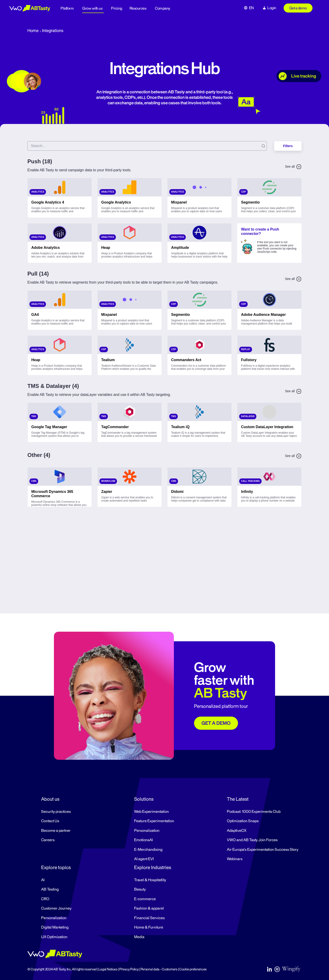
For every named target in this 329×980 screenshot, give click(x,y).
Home (33, 31)
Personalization (147, 831)
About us (50, 799)
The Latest (238, 799)
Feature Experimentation (154, 821)
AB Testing (50, 889)
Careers (48, 840)
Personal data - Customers (159, 969)
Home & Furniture (149, 927)
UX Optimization (54, 937)
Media (139, 937)
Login (272, 8)
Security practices (56, 812)
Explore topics (56, 867)
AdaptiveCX (237, 831)
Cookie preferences (193, 969)
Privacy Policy (129, 969)
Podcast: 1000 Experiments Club (254, 812)
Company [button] (163, 8)
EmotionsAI (143, 840)
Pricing (117, 8)
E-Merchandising (148, 850)
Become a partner (56, 831)
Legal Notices (108, 969)
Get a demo (298, 8)
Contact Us (50, 821)
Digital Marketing (55, 927)
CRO (45, 899)
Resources (138, 8)
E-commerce (145, 899)
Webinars (235, 859)
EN (251, 8)
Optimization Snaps (243, 821)
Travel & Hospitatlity (150, 880)
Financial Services (149, 918)
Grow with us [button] (92, 8)
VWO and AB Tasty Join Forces (252, 840)
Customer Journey (56, 908)
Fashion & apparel (149, 908)
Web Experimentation (151, 812)
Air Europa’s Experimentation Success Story (263, 850)
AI (43, 880)
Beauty (140, 889)
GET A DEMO (216, 723)
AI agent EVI (144, 859)
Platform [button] (67, 8)
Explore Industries (153, 867)
